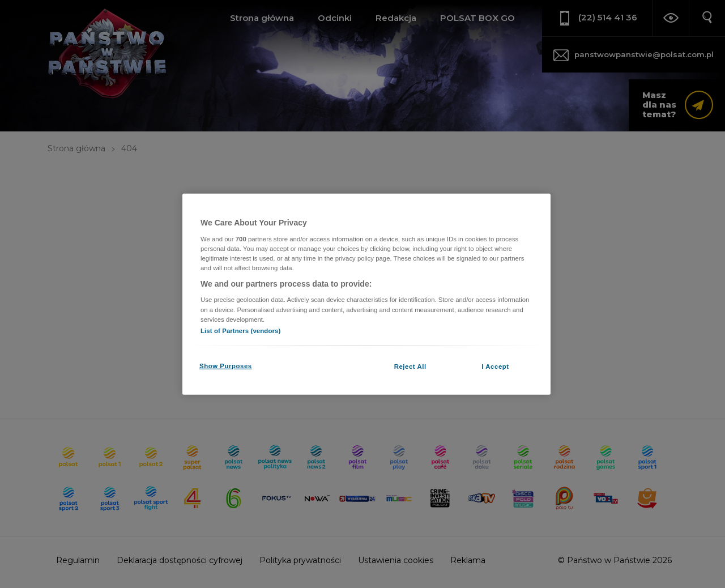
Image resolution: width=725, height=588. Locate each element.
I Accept (495, 366)
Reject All (410, 366)
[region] (366, 294)
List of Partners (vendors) (240, 330)
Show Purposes (226, 365)
